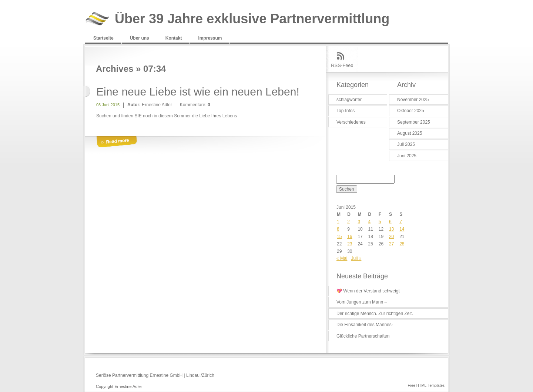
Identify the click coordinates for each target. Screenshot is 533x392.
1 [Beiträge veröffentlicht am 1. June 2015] (338, 222)
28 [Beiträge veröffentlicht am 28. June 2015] (402, 244)
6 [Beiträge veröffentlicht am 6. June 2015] (390, 222)
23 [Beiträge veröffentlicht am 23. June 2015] (350, 244)
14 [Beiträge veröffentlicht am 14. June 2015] (402, 229)
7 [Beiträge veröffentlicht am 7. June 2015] (401, 222)
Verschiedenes (351, 122)
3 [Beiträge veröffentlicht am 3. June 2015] (359, 222)
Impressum (210, 38)
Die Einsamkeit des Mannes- (365, 325)
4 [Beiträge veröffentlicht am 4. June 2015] (370, 222)
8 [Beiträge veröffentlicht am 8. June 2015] (338, 229)
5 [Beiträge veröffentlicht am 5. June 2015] (380, 222)
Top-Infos (346, 111)
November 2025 (413, 100)
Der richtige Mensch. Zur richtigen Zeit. (375, 314)
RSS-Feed (342, 65)
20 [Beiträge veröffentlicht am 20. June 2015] (391, 237)
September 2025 (414, 122)
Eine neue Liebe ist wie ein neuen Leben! (198, 92)
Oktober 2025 (411, 111)
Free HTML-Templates (426, 386)
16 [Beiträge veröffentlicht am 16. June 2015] (350, 237)
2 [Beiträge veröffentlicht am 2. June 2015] (348, 222)
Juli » (356, 258)
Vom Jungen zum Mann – (362, 302)
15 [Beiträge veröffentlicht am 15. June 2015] (339, 237)
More (117, 142)
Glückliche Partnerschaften (363, 336)
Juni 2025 (407, 156)
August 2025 (410, 133)
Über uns (140, 38)
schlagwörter (349, 100)
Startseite (103, 38)
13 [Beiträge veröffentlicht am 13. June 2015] (391, 229)
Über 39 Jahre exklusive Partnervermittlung (252, 19)
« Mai (342, 258)
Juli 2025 (406, 144)
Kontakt (174, 38)
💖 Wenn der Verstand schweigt (368, 291)
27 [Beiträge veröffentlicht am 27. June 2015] (391, 244)
